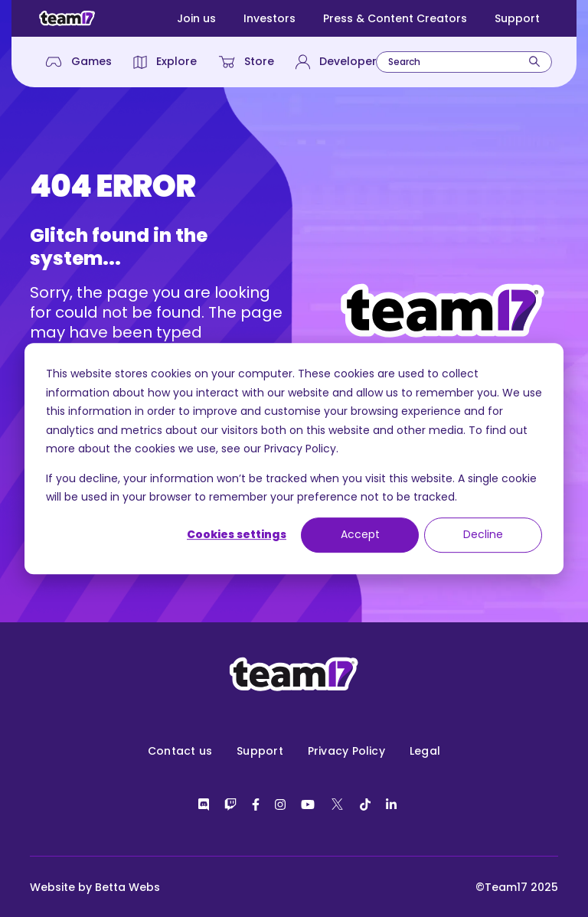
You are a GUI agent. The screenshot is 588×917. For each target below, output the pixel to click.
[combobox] (464, 62)
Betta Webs (127, 887)
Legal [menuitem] (425, 751)
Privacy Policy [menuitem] (346, 751)
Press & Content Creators (395, 18)
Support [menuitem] (260, 751)
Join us (196, 18)
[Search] (534, 62)
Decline (483, 535)
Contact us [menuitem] (180, 751)
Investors (269, 18)
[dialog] (294, 459)
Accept (360, 535)
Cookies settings (237, 535)
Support (517, 18)
